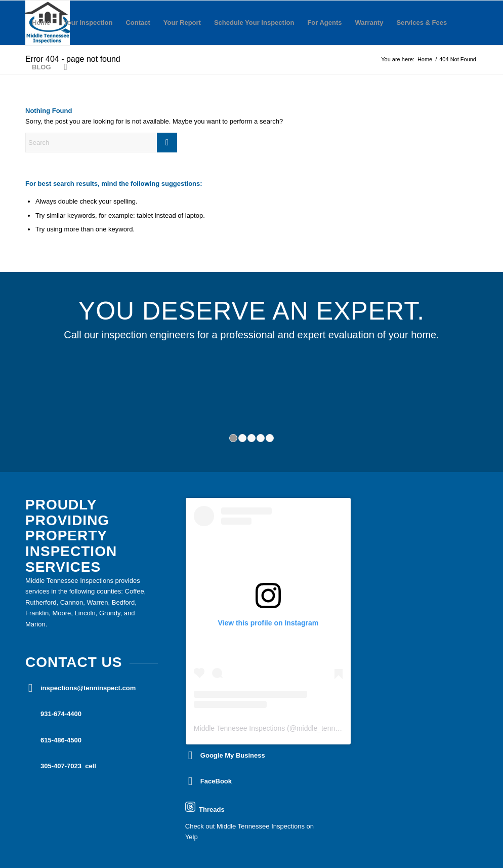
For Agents (324, 23)
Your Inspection (88, 23)
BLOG (41, 67)
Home (41, 23)
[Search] (66, 67)
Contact (138, 23)
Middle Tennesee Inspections (239, 728)
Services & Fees (422, 23)
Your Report (182, 23)
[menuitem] (66, 67)
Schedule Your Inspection (254, 23)
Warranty (369, 23)
